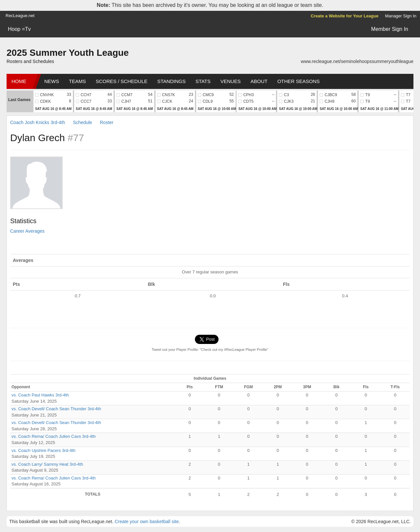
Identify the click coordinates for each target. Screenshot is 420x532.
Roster (106, 122)
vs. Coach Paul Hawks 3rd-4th (40, 395)
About (259, 81)
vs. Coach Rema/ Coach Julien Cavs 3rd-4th (54, 436)
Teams (77, 81)
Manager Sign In (401, 16)
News (52, 81)
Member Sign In (390, 29)
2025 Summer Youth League (68, 53)
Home (19, 81)
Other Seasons (298, 81)
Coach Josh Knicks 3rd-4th (38, 122)
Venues (231, 81)
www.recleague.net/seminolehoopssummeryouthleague (357, 61)
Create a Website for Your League (345, 16)
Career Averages (27, 231)
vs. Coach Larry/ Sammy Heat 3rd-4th (47, 464)
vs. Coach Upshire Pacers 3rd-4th (43, 450)
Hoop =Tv (19, 29)
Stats (203, 81)
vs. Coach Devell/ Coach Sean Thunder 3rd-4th (56, 409)
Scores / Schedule (122, 81)
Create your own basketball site (147, 521)
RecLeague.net (20, 16)
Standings (171, 81)
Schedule (82, 122)
